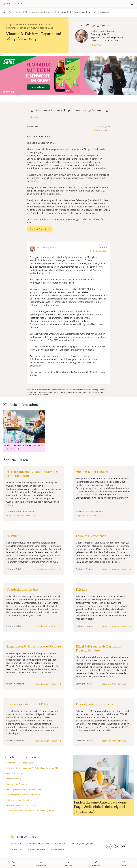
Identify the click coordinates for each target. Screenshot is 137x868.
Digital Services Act (37, 849)
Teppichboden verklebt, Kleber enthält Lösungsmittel (30, 811)
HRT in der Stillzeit (15, 773)
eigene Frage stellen (41, 229)
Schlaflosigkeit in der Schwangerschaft (23, 795)
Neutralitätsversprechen (38, 843)
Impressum (16, 843)
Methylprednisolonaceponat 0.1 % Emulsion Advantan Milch (33, 768)
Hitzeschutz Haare (14, 779)
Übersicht (34, 117)
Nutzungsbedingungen (83, 843)
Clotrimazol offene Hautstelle (19, 800)
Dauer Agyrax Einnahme (17, 784)
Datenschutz (16, 849)
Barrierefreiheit (58, 849)
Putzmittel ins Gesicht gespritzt (20, 763)
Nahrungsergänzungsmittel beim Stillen (24, 789)
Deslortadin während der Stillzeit (21, 805)
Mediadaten (61, 843)
